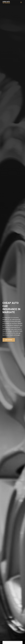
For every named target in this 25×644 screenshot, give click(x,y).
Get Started (9, 340)
